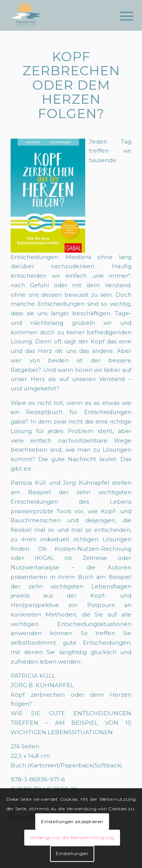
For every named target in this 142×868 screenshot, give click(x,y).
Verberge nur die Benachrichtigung (72, 837)
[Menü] (121, 16)
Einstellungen (72, 853)
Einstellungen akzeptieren (72, 821)
